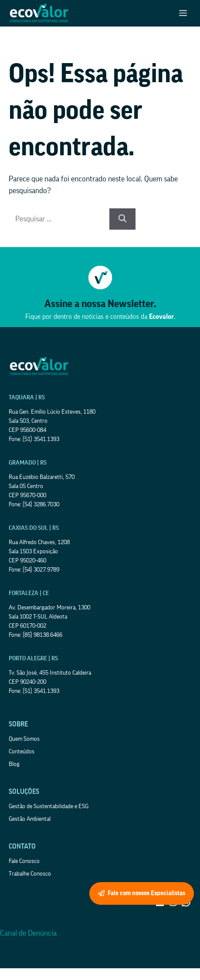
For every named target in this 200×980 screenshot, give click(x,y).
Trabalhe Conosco (30, 874)
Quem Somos (24, 739)
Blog (14, 764)
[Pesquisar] (122, 219)
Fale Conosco (24, 861)
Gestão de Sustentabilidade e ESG (49, 806)
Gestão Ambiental (30, 819)
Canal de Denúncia (28, 933)
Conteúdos (22, 752)
